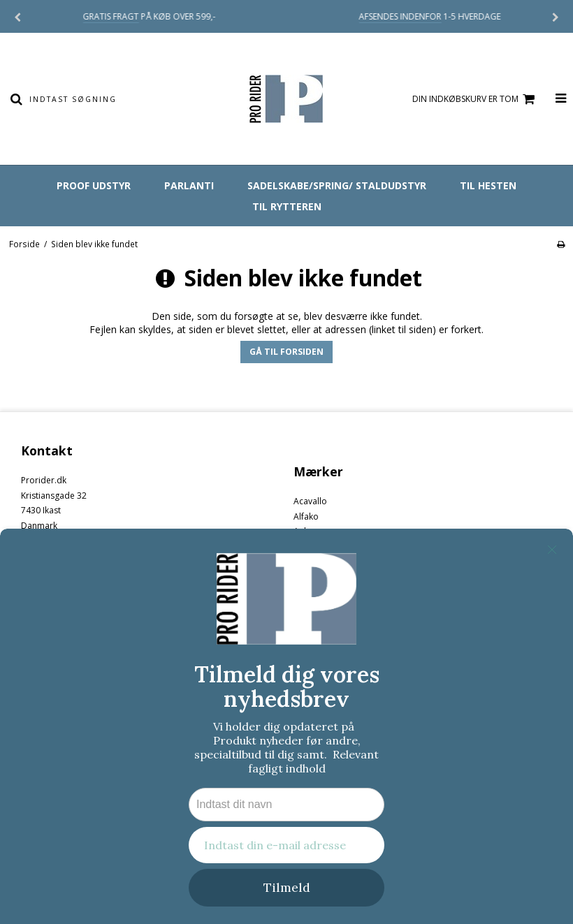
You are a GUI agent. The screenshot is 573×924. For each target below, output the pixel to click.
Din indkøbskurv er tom (476, 100)
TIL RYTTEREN (287, 206)
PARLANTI (189, 185)
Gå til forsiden (286, 352)
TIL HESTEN (488, 185)
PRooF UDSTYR (94, 185)
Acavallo (310, 501)
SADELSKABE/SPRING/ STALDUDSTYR (337, 185)
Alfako (306, 516)
